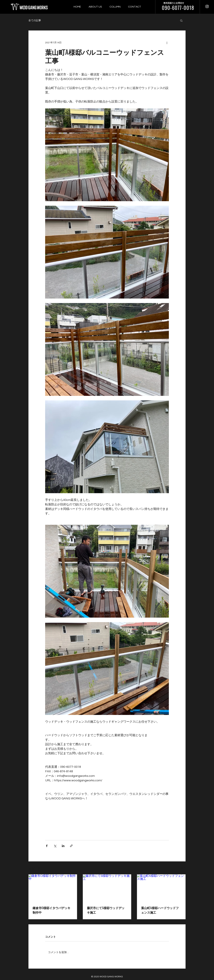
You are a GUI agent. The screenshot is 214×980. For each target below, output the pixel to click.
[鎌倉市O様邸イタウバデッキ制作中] (53, 888)
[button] (181, 20)
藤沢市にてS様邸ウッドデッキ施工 (106, 910)
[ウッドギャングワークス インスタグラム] (207, 6)
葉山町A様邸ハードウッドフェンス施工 (160, 910)
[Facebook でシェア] (47, 846)
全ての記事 (35, 20)
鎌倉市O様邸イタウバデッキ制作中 (51, 910)
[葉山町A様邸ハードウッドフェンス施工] (161, 888)
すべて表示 (180, 868)
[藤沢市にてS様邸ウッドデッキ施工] (107, 888)
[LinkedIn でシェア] (63, 846)
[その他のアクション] (167, 43)
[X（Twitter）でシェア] (55, 846)
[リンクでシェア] (71, 846)
